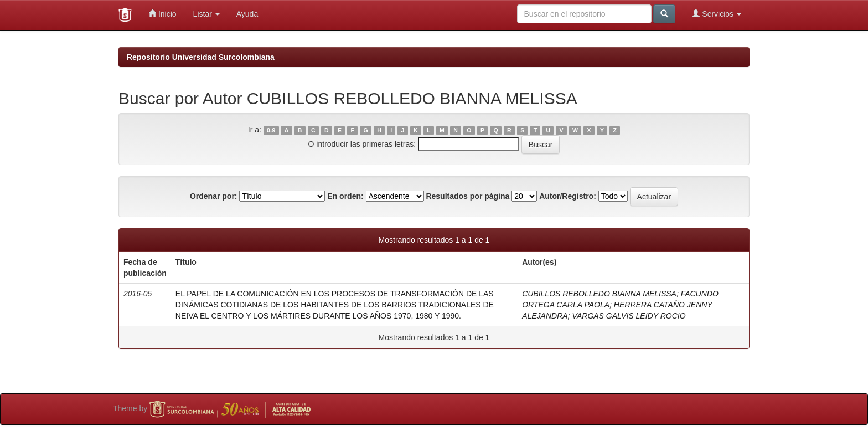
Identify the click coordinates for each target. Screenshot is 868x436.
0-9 (271, 130)
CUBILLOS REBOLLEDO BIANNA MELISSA (599, 294)
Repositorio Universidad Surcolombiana (201, 57)
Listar (206, 14)
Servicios (717, 14)
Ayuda (247, 14)
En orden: (345, 196)
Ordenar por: (214, 196)
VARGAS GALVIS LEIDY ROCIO (629, 316)
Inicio (162, 14)
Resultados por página (467, 196)
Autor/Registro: (568, 196)
